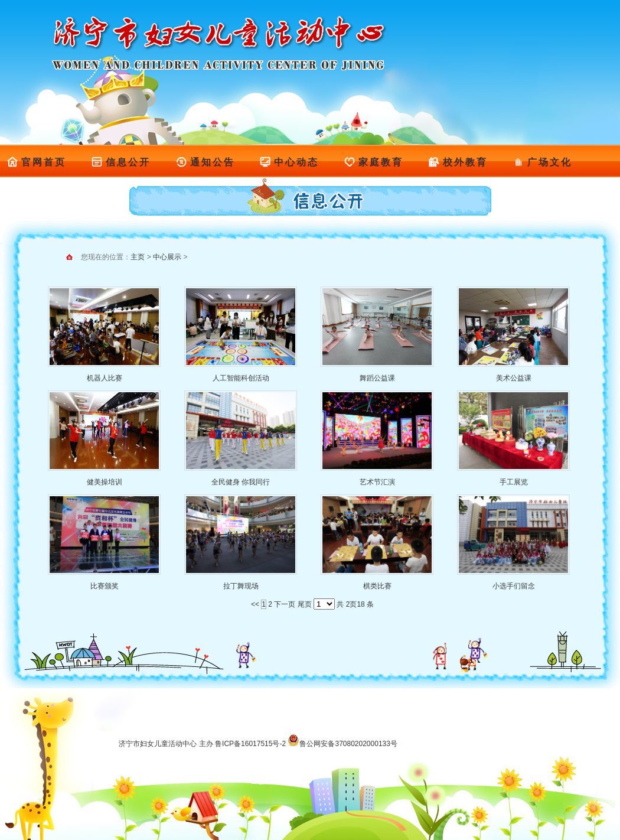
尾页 (305, 604)
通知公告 (205, 162)
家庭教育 (373, 162)
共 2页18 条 (355, 604)
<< (255, 604)
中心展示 (167, 257)
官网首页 (36, 162)
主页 (138, 257)
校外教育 (458, 162)
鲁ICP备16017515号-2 (250, 744)
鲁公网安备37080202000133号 (342, 744)
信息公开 (121, 162)
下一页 (285, 604)
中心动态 (289, 162)
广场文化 (542, 162)
